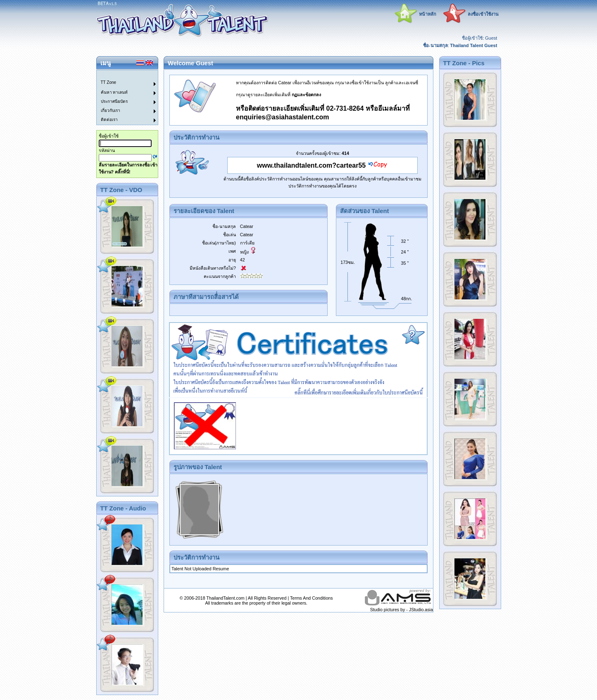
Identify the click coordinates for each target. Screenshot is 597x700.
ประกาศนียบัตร (114, 101)
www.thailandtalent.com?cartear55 (311, 165)
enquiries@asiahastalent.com (282, 117)
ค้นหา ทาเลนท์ (114, 92)
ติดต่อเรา (109, 120)
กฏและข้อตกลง (306, 95)
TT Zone (109, 82)
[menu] (122, 97)
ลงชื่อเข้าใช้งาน (483, 14)
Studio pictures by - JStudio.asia (402, 610)
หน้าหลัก (428, 14)
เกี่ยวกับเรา (111, 110)
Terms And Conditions (312, 598)
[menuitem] (122, 75)
